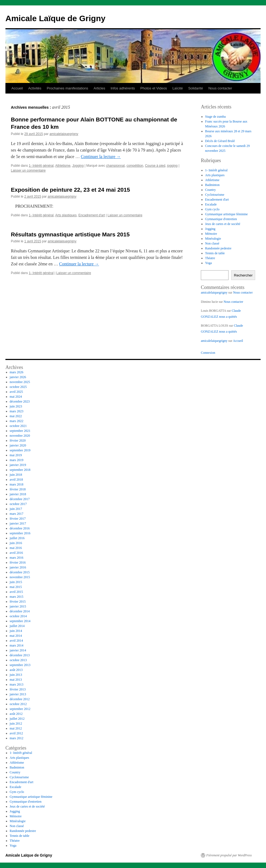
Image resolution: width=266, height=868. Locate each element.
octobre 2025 (18, 387)
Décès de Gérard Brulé (220, 141)
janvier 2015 (18, 606)
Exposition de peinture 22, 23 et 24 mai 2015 (70, 190)
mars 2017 (17, 514)
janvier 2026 (18, 377)
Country (210, 190)
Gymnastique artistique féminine (227, 214)
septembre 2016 (20, 533)
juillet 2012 (17, 719)
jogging (172, 166)
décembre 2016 (20, 528)
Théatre (210, 258)
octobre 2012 (18, 704)
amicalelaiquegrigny (64, 134)
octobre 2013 (18, 660)
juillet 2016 (17, 538)
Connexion (208, 353)
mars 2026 (17, 372)
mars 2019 (17, 460)
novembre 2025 (20, 382)
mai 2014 (16, 636)
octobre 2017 (18, 504)
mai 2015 (16, 587)
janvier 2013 (18, 694)
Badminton (212, 185)
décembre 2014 (20, 611)
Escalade (211, 204)
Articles (99, 88)
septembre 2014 (20, 621)
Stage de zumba (216, 117)
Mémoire (211, 234)
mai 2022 (16, 416)
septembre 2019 (20, 450)
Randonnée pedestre (218, 248)
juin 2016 (16, 543)
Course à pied (155, 166)
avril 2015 (16, 592)
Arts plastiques (66, 215)
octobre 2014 (18, 616)
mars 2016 (17, 558)
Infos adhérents (123, 88)
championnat (115, 166)
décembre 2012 (20, 699)
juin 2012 (16, 724)
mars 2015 (17, 597)
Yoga (209, 263)
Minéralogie (213, 239)
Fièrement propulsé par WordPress (229, 855)
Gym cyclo (212, 209)
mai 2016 (16, 548)
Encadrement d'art (92, 215)
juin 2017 (16, 509)
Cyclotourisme (215, 195)
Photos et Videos (154, 88)
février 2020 (18, 441)
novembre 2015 (20, 577)
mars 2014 (17, 645)
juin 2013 (16, 675)
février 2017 (18, 519)
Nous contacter (220, 88)
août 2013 (16, 670)
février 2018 (18, 489)
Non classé (212, 243)
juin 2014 (16, 631)
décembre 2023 (20, 401)
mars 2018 (17, 484)
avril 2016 (16, 553)
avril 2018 (16, 480)
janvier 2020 (18, 445)
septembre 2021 (20, 431)
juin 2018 (16, 475)
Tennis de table (215, 253)
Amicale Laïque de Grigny (55, 18)
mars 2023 (17, 411)
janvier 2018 (18, 494)
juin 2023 (16, 406)
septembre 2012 (20, 709)
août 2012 (16, 714)
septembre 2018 (20, 470)
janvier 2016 (18, 567)
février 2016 (18, 562)
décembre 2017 (20, 499)
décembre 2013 (20, 655)
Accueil (17, 88)
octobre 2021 (18, 426)
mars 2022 (17, 421)
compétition (135, 166)
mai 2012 (16, 728)
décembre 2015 (20, 572)
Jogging (78, 166)
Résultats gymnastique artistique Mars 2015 (70, 234)
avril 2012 (16, 733)
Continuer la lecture (101, 157)
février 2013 (18, 689)
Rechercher (243, 275)
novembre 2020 (20, 436)
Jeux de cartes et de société (223, 224)
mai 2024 (16, 397)
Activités (35, 88)
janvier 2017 (18, 523)
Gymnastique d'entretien (221, 219)
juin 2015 (16, 582)
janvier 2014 (18, 650)
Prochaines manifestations (67, 88)
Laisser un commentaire (28, 171)
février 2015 (18, 602)
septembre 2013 (20, 665)
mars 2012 (17, 738)
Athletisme (63, 166)
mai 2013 (16, 680)
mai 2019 (16, 455)
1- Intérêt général (41, 166)
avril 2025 (16, 392)
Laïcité (178, 88)
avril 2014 (16, 641)
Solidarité (195, 88)
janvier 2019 (18, 465)
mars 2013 (17, 684)
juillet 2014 (17, 626)
